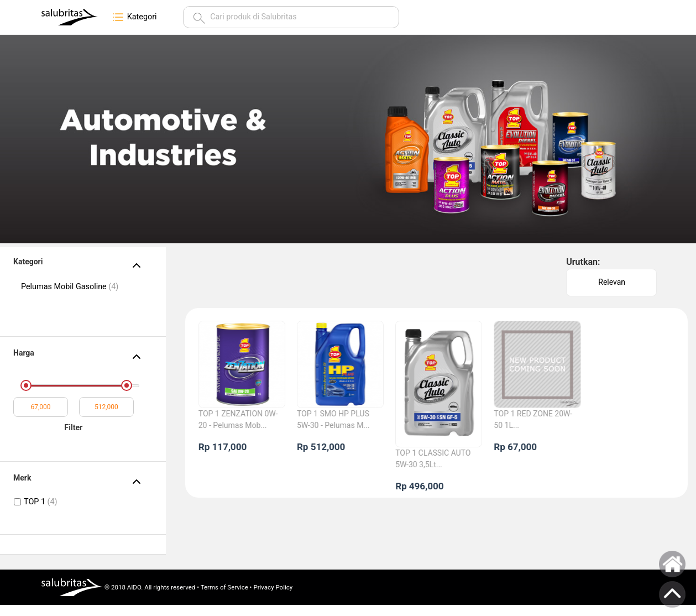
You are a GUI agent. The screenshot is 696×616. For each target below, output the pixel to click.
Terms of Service (224, 587)
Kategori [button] (134, 17)
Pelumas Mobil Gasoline (70, 287)
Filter (73, 428)
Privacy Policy (273, 587)
